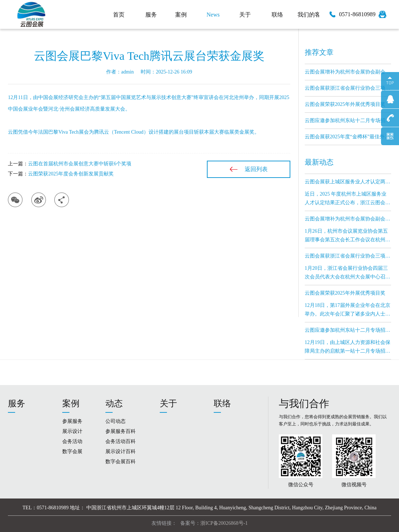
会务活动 (72, 441)
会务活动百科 (121, 441)
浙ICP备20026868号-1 (224, 523)
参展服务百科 (121, 431)
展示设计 (72, 431)
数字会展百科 (121, 462)
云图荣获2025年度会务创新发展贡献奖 (71, 174)
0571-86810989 (357, 14)
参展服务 (72, 421)
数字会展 (72, 451)
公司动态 (115, 421)
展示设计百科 (121, 451)
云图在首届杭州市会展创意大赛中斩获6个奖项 (80, 164)
